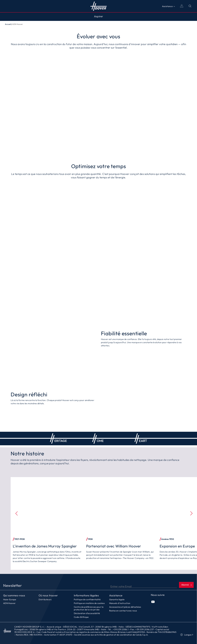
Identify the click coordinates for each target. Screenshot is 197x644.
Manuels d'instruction (120, 603)
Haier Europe (10, 599)
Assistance (167, 6)
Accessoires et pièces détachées (125, 607)
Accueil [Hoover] (98, 6)
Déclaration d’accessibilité (87, 613)
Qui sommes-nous (14, 595)
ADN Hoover (9, 603)
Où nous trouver (48, 595)
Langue (187, 635)
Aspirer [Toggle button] (99, 16)
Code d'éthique (81, 617)
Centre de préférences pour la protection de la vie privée (89, 608)
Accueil (8, 24)
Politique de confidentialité (87, 599)
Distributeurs (45, 599)
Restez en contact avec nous (123, 611)
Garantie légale (117, 599)
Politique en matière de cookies (89, 603)
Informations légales (86, 595)
